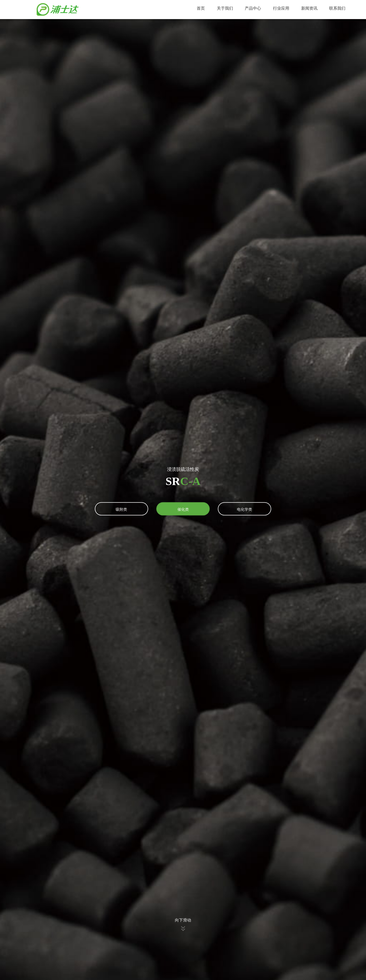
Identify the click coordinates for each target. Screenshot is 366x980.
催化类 (183, 509)
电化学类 (245, 509)
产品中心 (253, 8)
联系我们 (337, 8)
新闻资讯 (309, 8)
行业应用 (281, 8)
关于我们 (225, 8)
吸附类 (121, 509)
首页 (201, 8)
